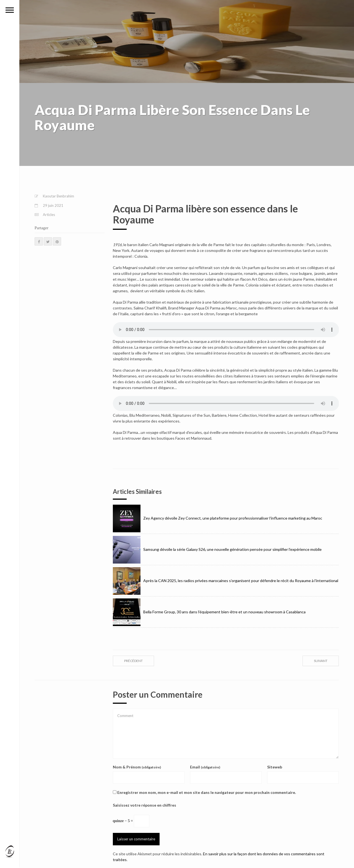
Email (205, 767)
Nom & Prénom (137, 767)
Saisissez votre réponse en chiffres (145, 805)
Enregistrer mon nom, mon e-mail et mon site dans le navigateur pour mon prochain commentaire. (207, 792)
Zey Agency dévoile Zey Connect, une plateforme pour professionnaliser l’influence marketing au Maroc (218, 518)
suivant (321, 661)
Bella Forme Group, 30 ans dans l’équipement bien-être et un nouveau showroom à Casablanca (209, 612)
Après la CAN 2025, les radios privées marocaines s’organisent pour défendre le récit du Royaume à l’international (226, 581)
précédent (133, 661)
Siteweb (275, 767)
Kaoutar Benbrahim (58, 196)
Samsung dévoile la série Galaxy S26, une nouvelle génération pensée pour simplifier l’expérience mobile (217, 549)
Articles (49, 215)
